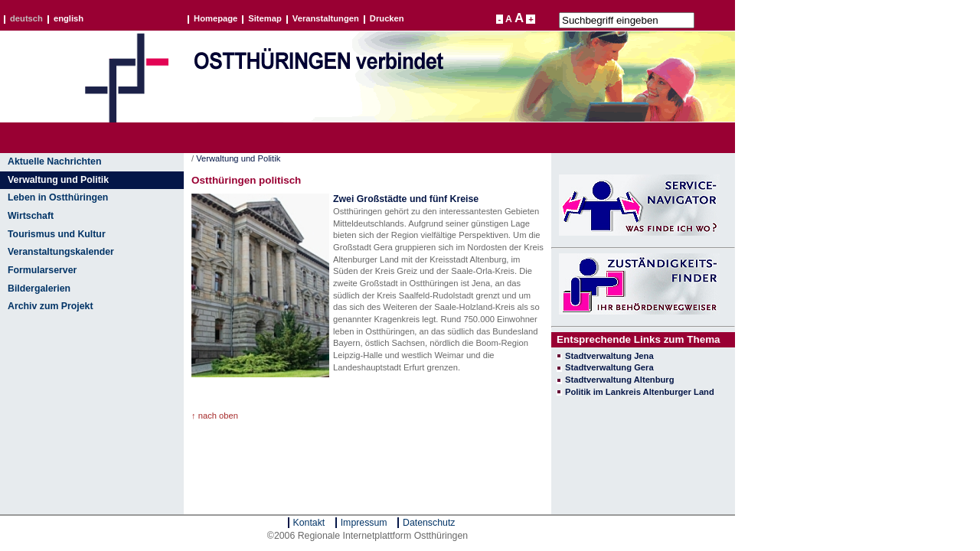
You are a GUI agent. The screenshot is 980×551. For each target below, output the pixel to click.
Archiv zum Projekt (51, 306)
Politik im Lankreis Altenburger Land (640, 392)
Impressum (364, 523)
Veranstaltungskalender (61, 252)
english (69, 19)
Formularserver (42, 270)
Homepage (216, 19)
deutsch (26, 19)
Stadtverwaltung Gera (609, 367)
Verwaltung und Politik (58, 180)
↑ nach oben (215, 416)
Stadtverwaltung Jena (609, 356)
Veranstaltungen (326, 19)
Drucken (387, 19)
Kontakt (309, 523)
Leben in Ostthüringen (58, 197)
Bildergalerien (39, 289)
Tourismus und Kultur (57, 234)
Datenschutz (429, 523)
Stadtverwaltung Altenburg (620, 380)
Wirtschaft (31, 216)
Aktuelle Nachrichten (54, 161)
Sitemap (265, 19)
